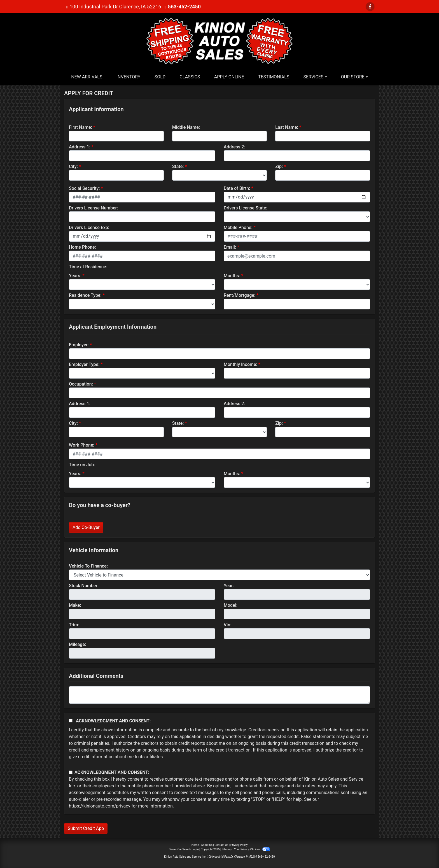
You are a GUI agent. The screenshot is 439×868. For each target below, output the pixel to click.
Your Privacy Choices (252, 849)
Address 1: (80, 147)
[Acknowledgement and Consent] (71, 721)
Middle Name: (186, 127)
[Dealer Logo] (220, 41)
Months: (232, 276)
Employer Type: (84, 364)
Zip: (279, 166)
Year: (229, 586)
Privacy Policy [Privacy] (239, 845)
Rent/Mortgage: (240, 295)
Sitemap (227, 849)
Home (195, 845)
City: (73, 166)
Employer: (79, 345)
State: (178, 166)
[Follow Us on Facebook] (370, 7)
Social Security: (84, 188)
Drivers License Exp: (89, 228)
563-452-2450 (184, 7)
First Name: (80, 127)
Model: (231, 605)
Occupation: (81, 384)
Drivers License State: (246, 208)
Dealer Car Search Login (184, 849)
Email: (230, 247)
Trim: (74, 625)
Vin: (228, 625)
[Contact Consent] (71, 772)
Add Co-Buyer (86, 527)
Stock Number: (84, 586)
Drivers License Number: (93, 208)
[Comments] (219, 695)
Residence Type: (85, 295)
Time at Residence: (88, 267)
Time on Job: (82, 465)
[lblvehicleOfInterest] (219, 575)
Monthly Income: (240, 364)
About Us (207, 845)
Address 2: (234, 147)
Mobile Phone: (238, 228)
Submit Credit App (86, 828)
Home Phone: (82, 247)
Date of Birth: (237, 188)
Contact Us (221, 845)
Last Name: (287, 127)
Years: (75, 276)
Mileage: (77, 644)
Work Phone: (82, 445)
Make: (75, 605)
